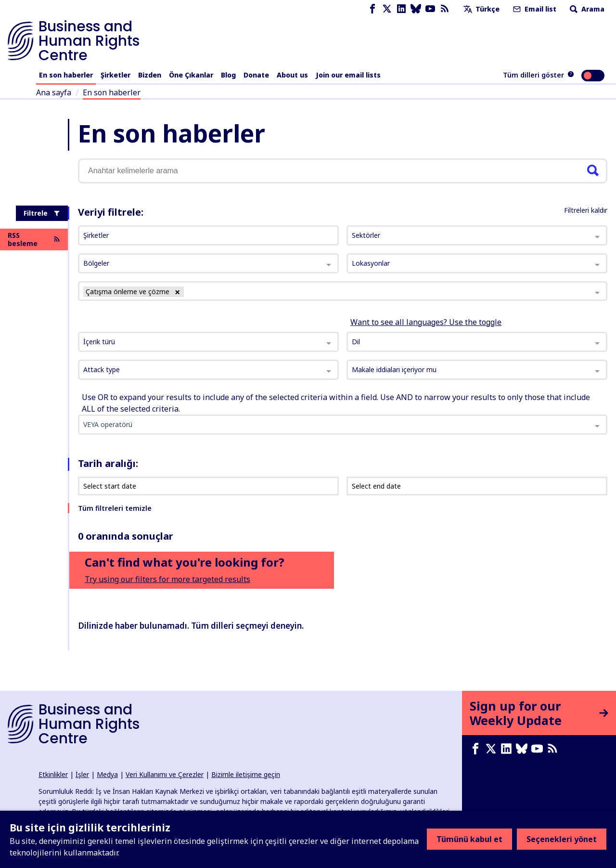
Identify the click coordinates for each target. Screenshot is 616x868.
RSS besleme (34, 240)
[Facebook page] (372, 9)
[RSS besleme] (445, 9)
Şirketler (115, 75)
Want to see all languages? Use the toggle (426, 322)
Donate (256, 75)
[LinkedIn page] (401, 9)
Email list (534, 9)
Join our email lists (348, 75)
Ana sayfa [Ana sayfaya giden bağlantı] (54, 92)
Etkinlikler (53, 774)
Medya (107, 774)
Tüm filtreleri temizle (115, 508)
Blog (228, 75)
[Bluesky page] (416, 9)
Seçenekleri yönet (562, 839)
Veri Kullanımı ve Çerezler (165, 774)
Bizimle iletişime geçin (246, 774)
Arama (586, 9)
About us (292, 75)
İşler (82, 774)
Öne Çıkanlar (191, 75)
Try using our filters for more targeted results (167, 579)
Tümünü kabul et (469, 839)
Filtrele (42, 213)
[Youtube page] (430, 9)
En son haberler (66, 75)
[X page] (387, 9)
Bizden (150, 75)
